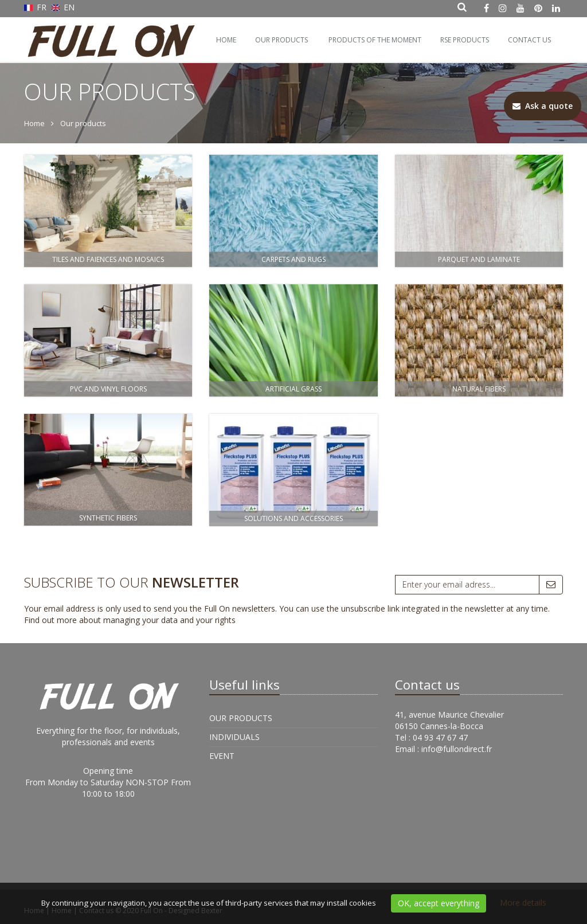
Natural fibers (479, 389)
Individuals (234, 737)
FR (36, 7)
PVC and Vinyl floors (108, 389)
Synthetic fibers (108, 518)
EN (63, 7)
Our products (281, 40)
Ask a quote (543, 106)
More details (523, 903)
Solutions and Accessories (293, 518)
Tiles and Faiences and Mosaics (108, 259)
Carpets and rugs (293, 259)
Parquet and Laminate (479, 259)
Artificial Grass (293, 389)
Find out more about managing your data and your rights (130, 620)
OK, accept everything (439, 903)
